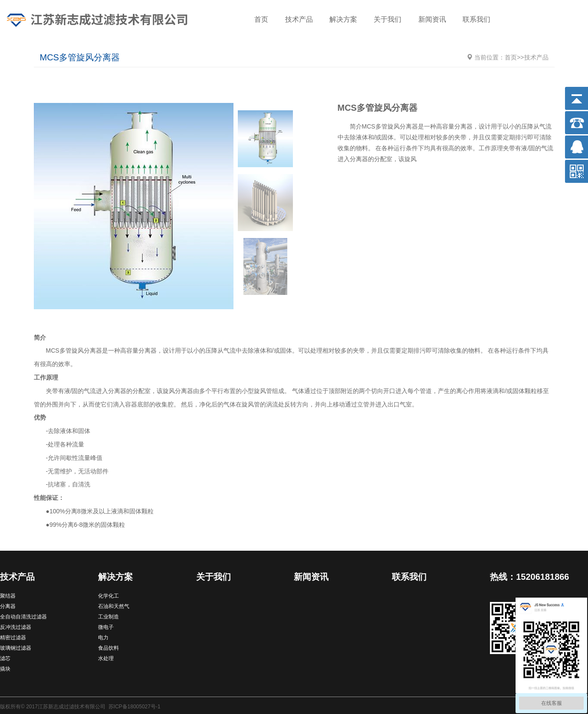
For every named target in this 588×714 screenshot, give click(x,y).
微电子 (106, 627)
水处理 (106, 658)
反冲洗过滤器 (16, 627)
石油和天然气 (114, 606)
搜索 (568, 20)
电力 (103, 638)
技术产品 (299, 19)
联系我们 (476, 19)
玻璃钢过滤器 (16, 648)
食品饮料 (108, 648)
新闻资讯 (432, 19)
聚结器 (8, 596)
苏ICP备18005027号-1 (135, 707)
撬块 (5, 669)
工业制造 (108, 617)
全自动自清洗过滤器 (23, 617)
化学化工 (108, 596)
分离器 (8, 606)
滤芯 (5, 658)
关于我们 (388, 19)
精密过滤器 (13, 638)
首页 (261, 19)
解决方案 (343, 19)
